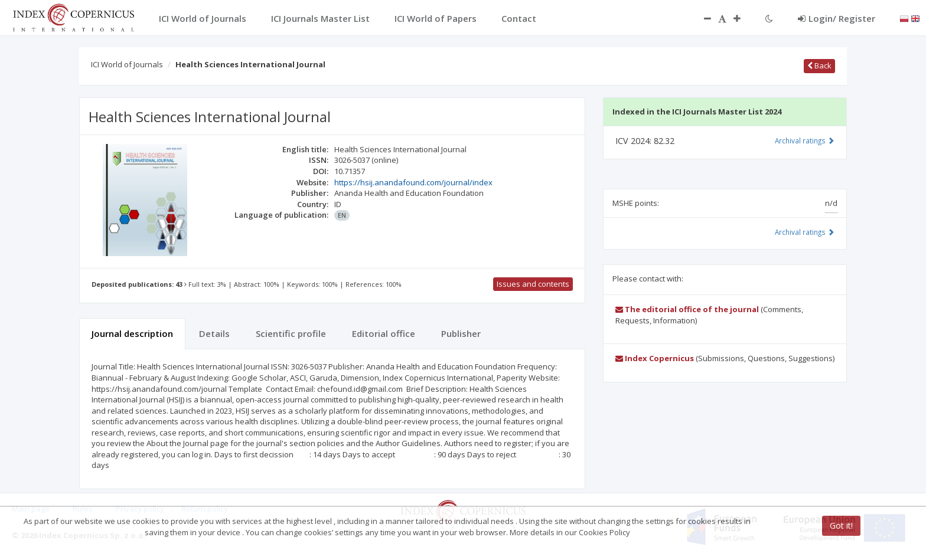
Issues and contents (533, 284)
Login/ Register (837, 18)
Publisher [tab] (461, 333)
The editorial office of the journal (687, 309)
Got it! (841, 525)
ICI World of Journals (127, 64)
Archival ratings (805, 140)
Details (214, 333)
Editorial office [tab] (384, 333)
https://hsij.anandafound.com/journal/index (413, 182)
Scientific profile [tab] (291, 333)
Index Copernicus (655, 358)
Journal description (132, 333)
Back (819, 66)
